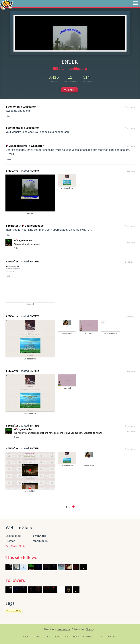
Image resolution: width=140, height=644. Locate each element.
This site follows (21, 558)
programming (14, 611)
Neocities (49, 629)
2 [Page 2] (69, 507)
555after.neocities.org (70, 69)
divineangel (14, 128)
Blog (58, 637)
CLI (49, 637)
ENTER (34, 171)
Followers (15, 580)
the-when (13, 107)
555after (30, 107)
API (66, 637)
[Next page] (73, 507)
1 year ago (130, 107)
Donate (39, 637)
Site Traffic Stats (15, 546)
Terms (99, 637)
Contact (112, 637)
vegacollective (16, 146)
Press (75, 637)
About (27, 637)
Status (87, 637)
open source (64, 629)
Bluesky (90, 629)
